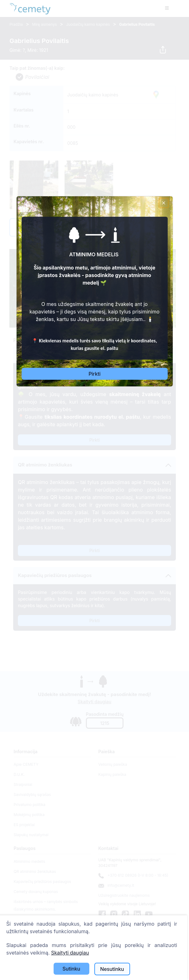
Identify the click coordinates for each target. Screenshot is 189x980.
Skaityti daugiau (70, 953)
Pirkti (94, 374)
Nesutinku (112, 969)
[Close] (164, 203)
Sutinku (71, 969)
